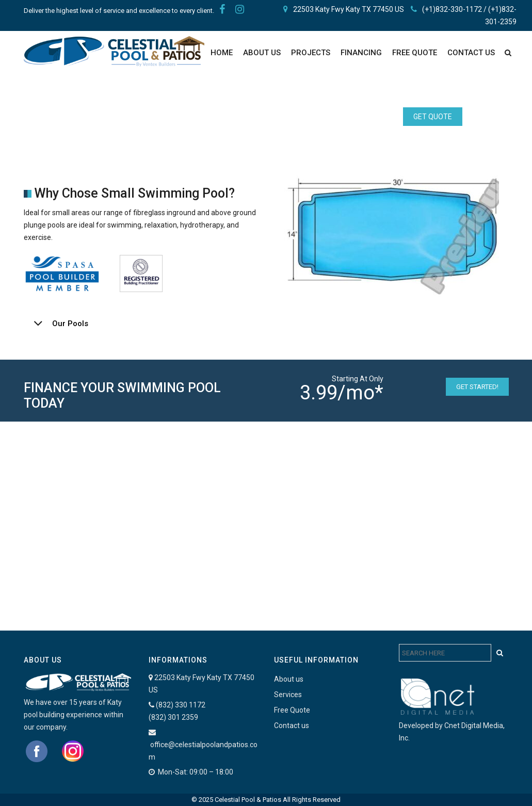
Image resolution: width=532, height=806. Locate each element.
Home (222, 53)
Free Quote (292, 710)
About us (289, 679)
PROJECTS (311, 53)
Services (288, 695)
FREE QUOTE (415, 53)
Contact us (292, 726)
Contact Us (471, 53)
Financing (361, 53)
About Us (262, 53)
